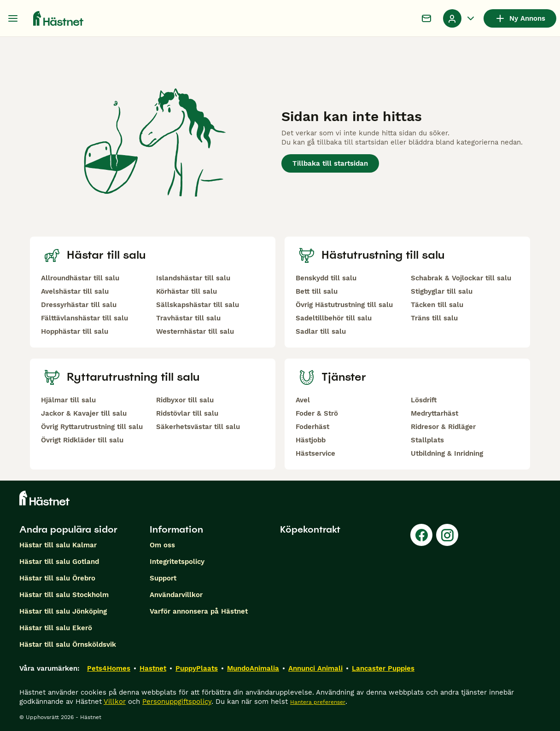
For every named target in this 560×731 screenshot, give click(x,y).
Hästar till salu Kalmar (58, 545)
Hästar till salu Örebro (57, 578)
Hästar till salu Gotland (59, 562)
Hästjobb (311, 440)
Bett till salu (317, 291)
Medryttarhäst (435, 413)
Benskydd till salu (326, 278)
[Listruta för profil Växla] (460, 18)
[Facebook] (421, 535)
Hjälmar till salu (68, 400)
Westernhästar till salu (195, 331)
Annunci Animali (315, 668)
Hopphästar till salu (75, 331)
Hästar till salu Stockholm (64, 595)
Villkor (115, 702)
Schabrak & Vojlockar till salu (461, 278)
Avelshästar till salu (75, 291)
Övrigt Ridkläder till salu (82, 440)
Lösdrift (424, 400)
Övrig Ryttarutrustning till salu (92, 427)
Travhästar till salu (188, 318)
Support (163, 578)
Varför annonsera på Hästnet (199, 611)
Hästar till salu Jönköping (63, 611)
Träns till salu (434, 318)
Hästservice (315, 453)
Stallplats (427, 440)
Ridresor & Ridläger (443, 427)
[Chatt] (426, 18)
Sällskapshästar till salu (198, 305)
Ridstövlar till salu (187, 413)
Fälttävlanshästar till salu (85, 318)
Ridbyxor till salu (185, 400)
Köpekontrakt (310, 529)
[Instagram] (447, 535)
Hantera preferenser (318, 702)
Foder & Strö (317, 413)
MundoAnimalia (253, 668)
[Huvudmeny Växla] (13, 18)
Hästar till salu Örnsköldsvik (68, 644)
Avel (303, 400)
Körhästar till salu (187, 291)
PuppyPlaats (197, 668)
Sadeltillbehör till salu (334, 318)
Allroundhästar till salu (80, 278)
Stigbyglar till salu (442, 291)
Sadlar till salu (321, 331)
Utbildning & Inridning (447, 453)
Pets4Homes (109, 668)
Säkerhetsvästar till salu (198, 427)
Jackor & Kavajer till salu (84, 413)
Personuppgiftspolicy (177, 702)
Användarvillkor (176, 595)
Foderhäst (312, 427)
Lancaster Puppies (383, 668)
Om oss (162, 545)
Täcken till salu (437, 305)
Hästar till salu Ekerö (56, 628)
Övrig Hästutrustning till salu (344, 305)
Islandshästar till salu (193, 278)
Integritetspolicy (177, 562)
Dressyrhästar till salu (79, 305)
